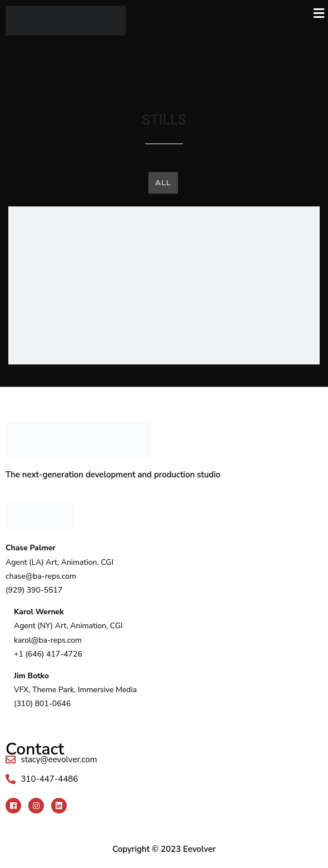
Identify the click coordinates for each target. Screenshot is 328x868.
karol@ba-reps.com (48, 640)
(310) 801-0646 (42, 704)
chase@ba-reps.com (41, 576)
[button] (230, 14)
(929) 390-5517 (34, 590)
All (163, 183)
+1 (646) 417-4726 (48, 654)
